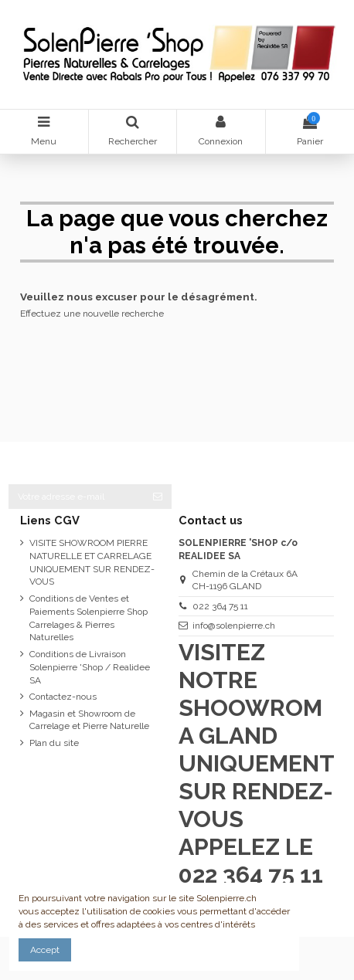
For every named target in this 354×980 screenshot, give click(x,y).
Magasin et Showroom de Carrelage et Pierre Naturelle (89, 720)
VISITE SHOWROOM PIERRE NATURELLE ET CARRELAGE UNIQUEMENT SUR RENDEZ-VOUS (92, 562)
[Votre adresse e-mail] (76, 497)
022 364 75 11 (220, 606)
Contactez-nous (63, 697)
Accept (45, 950)
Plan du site (54, 743)
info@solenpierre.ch (234, 626)
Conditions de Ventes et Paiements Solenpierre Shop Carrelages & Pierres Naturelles (88, 618)
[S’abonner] (158, 497)
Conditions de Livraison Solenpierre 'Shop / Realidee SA (90, 667)
